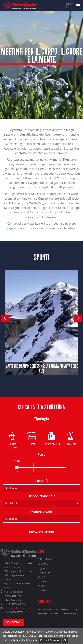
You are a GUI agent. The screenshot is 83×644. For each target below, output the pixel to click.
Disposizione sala (41, 496)
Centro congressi (12, 437)
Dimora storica (51, 435)
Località (41, 481)
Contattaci (14, 223)
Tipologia (41, 419)
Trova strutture (42, 532)
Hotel (32, 435)
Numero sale (42, 511)
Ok (65, 640)
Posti (42, 454)
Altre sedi (71, 435)
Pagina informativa (50, 640)
